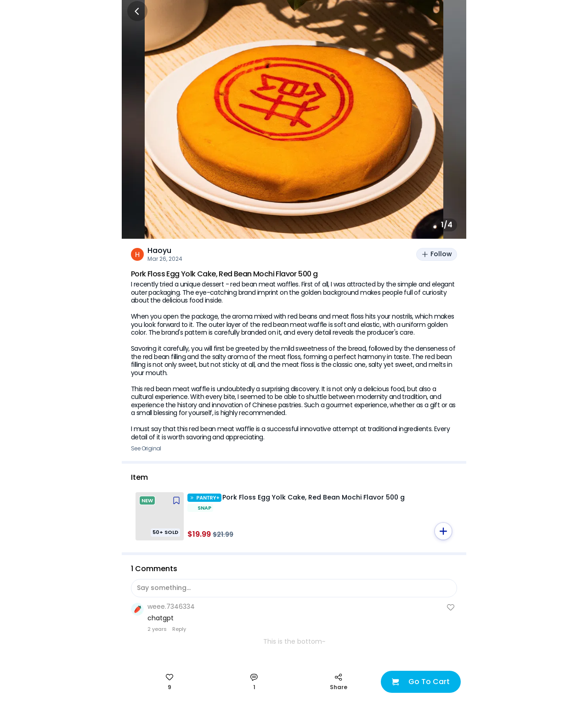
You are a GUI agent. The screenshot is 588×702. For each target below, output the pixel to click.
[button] (443, 531)
